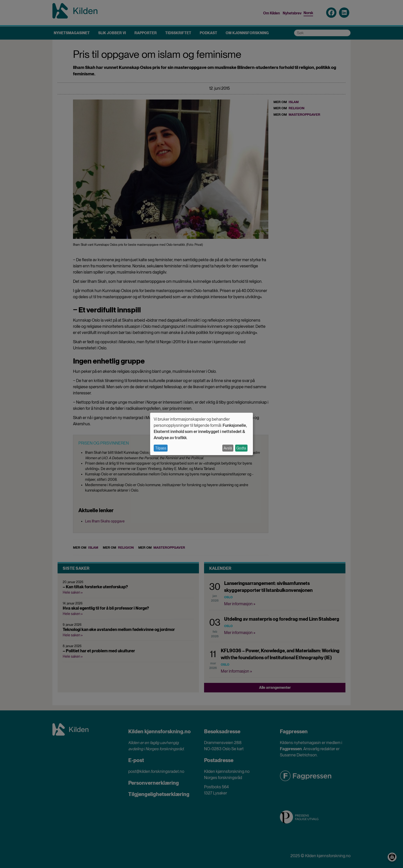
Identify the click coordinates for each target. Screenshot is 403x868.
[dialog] (201, 434)
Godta (241, 448)
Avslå (228, 448)
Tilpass (161, 448)
